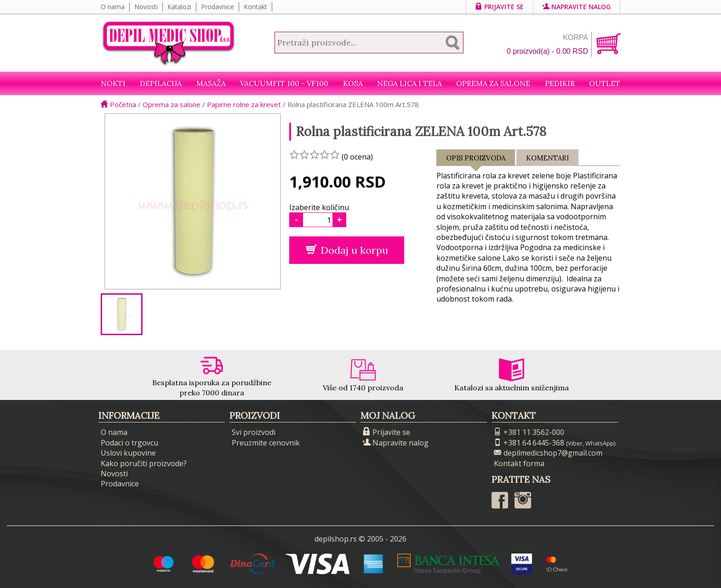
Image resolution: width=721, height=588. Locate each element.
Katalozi (179, 7)
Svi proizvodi (254, 432)
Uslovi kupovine (128, 453)
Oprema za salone (493, 83)
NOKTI (113, 83)
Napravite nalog (577, 7)
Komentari (547, 158)
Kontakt (255, 7)
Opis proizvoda (476, 160)
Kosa (353, 83)
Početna (118, 104)
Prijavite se (500, 7)
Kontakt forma (519, 463)
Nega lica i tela (409, 83)
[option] (122, 314)
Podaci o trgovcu (129, 443)
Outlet (605, 83)
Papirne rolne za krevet (244, 104)
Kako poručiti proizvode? (144, 463)
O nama (113, 7)
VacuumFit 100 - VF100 (284, 83)
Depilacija (161, 83)
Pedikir (560, 83)
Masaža (211, 83)
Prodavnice (217, 7)
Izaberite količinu (319, 207)
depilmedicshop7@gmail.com (548, 453)
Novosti (146, 7)
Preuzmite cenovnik (266, 443)
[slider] (315, 154)
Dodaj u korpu (347, 250)
